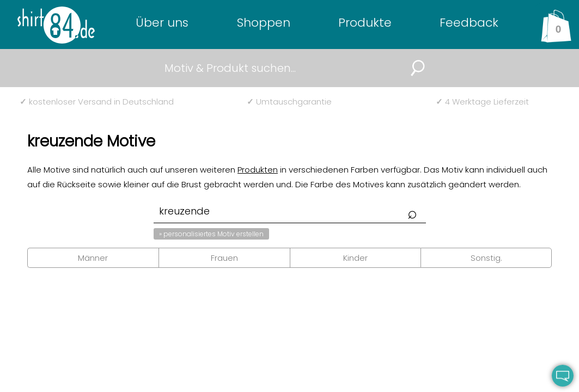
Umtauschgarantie (289, 102)
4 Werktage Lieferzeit (482, 102)
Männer (93, 258)
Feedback (469, 23)
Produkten (258, 170)
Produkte (365, 23)
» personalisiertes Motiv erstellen (211, 234)
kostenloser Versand (97, 102)
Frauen (224, 258)
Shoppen (264, 23)
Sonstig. (486, 258)
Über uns (162, 23)
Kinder (355, 258)
